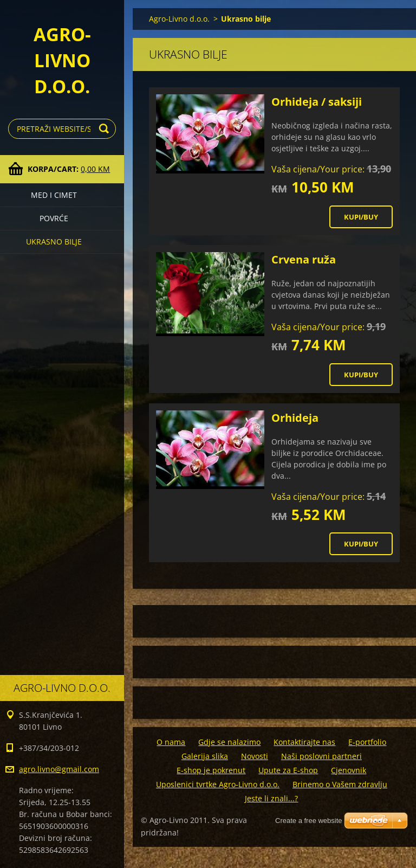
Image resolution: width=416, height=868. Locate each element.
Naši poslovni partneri (321, 756)
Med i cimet (54, 195)
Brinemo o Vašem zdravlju (340, 784)
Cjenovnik (349, 770)
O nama (171, 742)
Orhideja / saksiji (317, 102)
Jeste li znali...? (271, 798)
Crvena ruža (304, 259)
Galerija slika (205, 756)
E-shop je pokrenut (211, 770)
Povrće (54, 218)
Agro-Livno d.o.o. (179, 19)
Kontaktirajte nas (304, 742)
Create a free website (309, 821)
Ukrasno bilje (54, 242)
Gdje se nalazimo (229, 742)
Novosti (255, 756)
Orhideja (295, 418)
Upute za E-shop (288, 770)
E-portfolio (367, 742)
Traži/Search (106, 129)
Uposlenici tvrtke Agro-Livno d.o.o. (218, 784)
